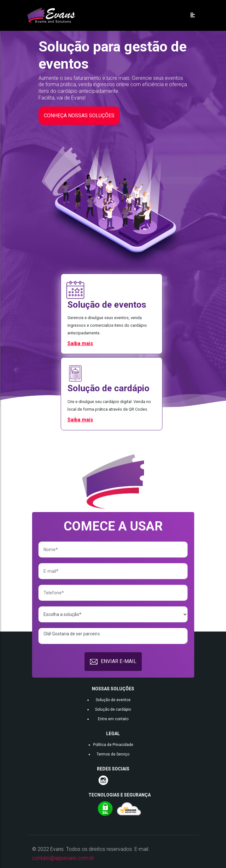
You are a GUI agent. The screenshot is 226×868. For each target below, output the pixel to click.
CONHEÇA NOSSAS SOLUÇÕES (79, 116)
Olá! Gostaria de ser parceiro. (113, 636)
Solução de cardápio (113, 709)
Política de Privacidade (113, 745)
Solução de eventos (113, 700)
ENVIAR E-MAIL (113, 662)
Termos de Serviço (113, 754)
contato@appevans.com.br (63, 858)
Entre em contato (113, 719)
